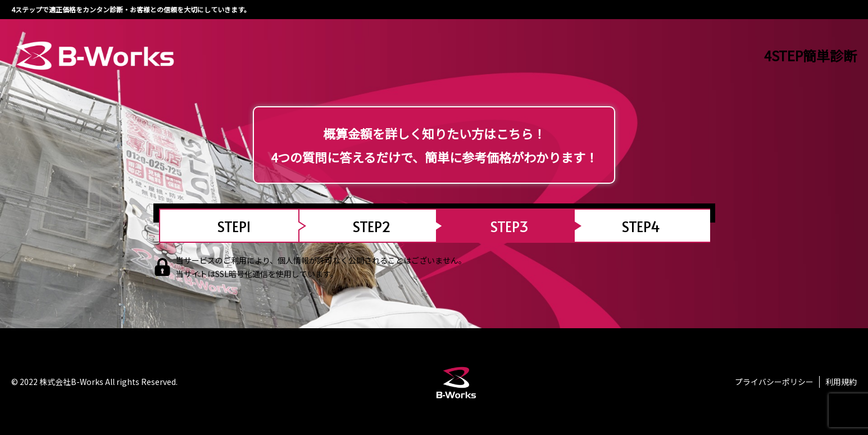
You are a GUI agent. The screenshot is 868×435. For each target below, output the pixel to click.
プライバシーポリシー (774, 382)
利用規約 (841, 382)
